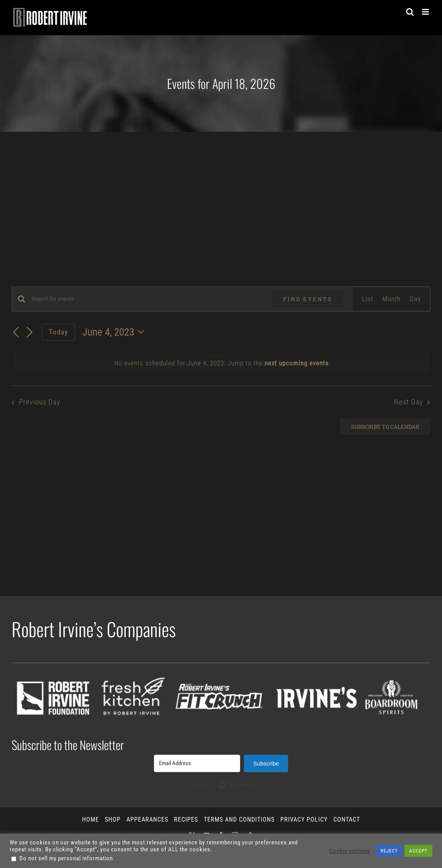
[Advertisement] (221, 190)
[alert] (223, 363)
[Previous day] (16, 333)
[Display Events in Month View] (392, 299)
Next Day (409, 402)
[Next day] (30, 333)
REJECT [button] (389, 851)
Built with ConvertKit (253, 782)
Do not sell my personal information (66, 858)
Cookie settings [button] (350, 851)
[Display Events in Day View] (415, 299)
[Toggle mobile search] (410, 12)
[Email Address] (197, 763)
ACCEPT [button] (418, 851)
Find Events (308, 299)
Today (58, 332)
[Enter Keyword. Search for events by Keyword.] (147, 299)
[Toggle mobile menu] (426, 12)
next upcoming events (297, 363)
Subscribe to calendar (385, 427)
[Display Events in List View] (368, 299)
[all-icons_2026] (221, 666)
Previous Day (40, 402)
